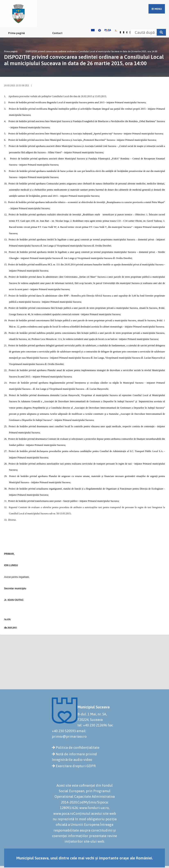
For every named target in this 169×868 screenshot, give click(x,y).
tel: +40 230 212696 (92, 725)
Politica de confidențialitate (78, 748)
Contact (57, 33)
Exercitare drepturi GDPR (76, 766)
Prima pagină (16, 33)
